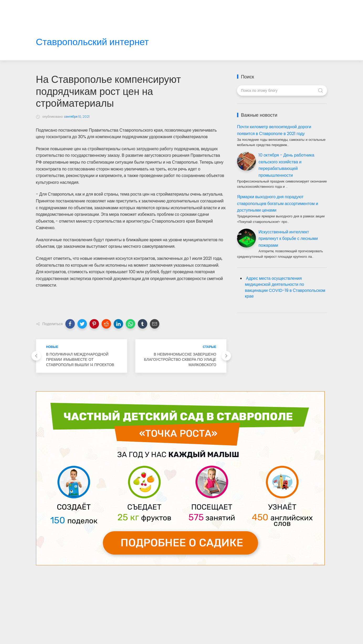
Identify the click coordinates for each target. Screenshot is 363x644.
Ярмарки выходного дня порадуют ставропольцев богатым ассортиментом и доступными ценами (278, 203)
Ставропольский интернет (92, 42)
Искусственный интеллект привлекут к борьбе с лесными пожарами (288, 239)
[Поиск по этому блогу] (282, 90)
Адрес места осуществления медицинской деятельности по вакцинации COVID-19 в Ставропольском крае (285, 287)
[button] (70, 324)
